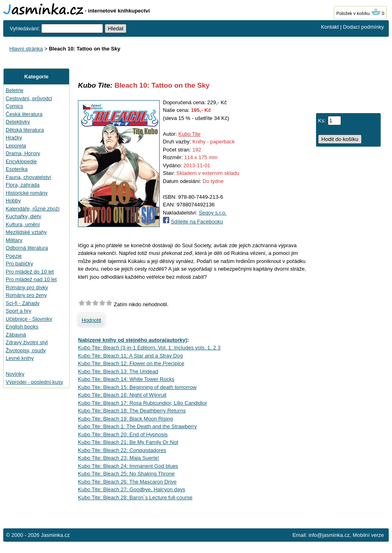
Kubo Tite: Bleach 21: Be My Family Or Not (128, 442)
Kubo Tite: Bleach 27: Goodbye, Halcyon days (132, 489)
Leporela (16, 146)
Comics (14, 106)
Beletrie (15, 90)
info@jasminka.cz (329, 535)
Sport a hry (19, 311)
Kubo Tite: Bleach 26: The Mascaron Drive (127, 482)
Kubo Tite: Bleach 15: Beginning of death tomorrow (137, 387)
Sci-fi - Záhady (23, 303)
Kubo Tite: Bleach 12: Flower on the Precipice (131, 363)
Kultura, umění (23, 224)
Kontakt (330, 27)
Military (14, 240)
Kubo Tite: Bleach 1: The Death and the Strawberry (137, 426)
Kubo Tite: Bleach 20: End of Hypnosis (123, 434)
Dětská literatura (25, 130)
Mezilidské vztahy (26, 232)
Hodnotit (91, 320)
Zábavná (16, 335)
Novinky (15, 374)
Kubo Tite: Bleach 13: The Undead (118, 371)
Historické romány (27, 193)
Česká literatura (24, 114)
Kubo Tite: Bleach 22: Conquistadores (122, 450)
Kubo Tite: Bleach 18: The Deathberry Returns (132, 411)
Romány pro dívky (27, 287)
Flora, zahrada (23, 185)
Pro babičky (19, 264)
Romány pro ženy (26, 295)
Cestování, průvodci (29, 98)
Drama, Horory (23, 153)
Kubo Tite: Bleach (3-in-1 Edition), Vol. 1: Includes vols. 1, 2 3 (149, 348)
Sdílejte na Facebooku (197, 222)
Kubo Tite (189, 134)
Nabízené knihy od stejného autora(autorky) (133, 340)
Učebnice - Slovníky (29, 319)
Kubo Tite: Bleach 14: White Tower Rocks (126, 379)
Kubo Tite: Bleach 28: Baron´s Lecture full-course (135, 497)
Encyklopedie (21, 161)
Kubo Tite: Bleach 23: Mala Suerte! (119, 458)
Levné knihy (20, 358)
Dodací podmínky (364, 27)
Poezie (14, 256)
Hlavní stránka (26, 49)
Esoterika (17, 169)
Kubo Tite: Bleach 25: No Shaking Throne (126, 474)
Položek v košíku (358, 13)
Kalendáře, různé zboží (33, 209)
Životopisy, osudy (26, 350)
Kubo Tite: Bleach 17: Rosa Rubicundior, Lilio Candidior (142, 403)
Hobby (13, 201)
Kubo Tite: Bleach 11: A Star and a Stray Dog (130, 356)
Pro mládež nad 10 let (31, 279)
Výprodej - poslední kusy (34, 382)
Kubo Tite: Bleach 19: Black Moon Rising (125, 419)
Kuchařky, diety (23, 216)
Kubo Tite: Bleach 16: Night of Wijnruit (122, 395)
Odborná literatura (27, 248)
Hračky (14, 138)
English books (22, 327)
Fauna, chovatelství (28, 177)
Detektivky (18, 122)
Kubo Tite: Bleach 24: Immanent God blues (128, 466)
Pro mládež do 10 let (30, 272)
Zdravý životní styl (27, 342)
